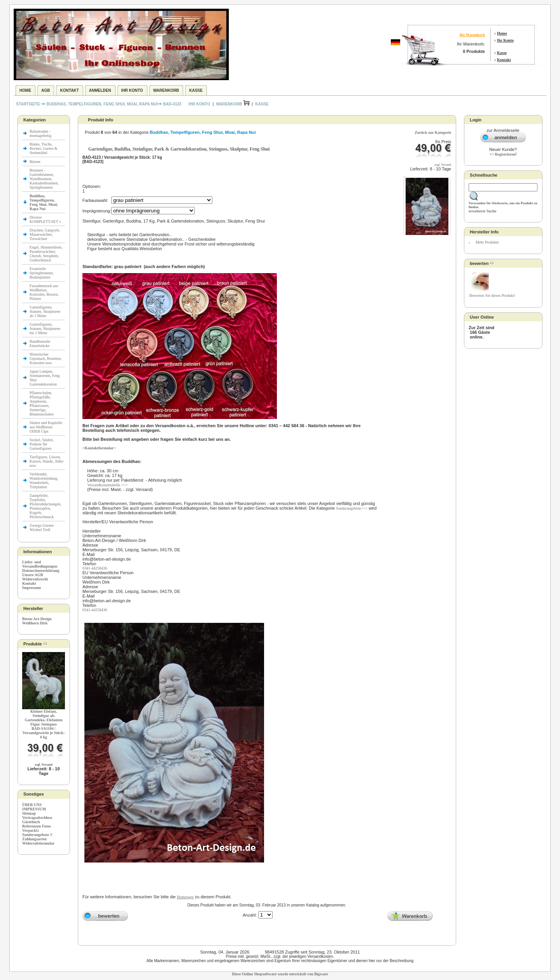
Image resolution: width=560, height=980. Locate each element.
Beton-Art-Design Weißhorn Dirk (37, 621)
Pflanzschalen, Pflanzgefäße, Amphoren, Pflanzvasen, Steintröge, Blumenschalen (42, 403)
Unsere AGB (32, 575)
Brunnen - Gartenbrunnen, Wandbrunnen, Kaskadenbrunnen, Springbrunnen (44, 179)
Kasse (502, 53)
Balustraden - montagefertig (41, 133)
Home (502, 33)
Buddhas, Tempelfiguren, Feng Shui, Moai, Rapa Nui (102, 104)
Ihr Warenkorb (472, 35)
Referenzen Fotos (37, 826)
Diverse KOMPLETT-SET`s (45, 219)
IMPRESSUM (34, 809)
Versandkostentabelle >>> (107, 485)
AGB (45, 90)
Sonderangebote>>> (352, 508)
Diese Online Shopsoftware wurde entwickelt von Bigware (280, 974)
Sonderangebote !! (37, 835)
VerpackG (31, 830)
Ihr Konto (505, 40)
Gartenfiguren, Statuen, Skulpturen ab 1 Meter (45, 311)
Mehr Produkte (487, 242)
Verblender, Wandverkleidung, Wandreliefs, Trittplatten (44, 480)
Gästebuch (31, 822)
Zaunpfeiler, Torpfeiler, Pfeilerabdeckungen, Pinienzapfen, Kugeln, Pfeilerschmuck (45, 506)
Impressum (31, 588)
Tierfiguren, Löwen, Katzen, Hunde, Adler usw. (46, 461)
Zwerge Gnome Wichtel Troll (42, 528)
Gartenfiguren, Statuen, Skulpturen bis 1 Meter (45, 329)
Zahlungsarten (34, 839)
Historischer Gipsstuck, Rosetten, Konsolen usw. (46, 359)
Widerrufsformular (38, 843)
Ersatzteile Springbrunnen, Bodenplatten (42, 273)
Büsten (35, 162)
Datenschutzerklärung (41, 571)
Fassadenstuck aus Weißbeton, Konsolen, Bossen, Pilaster (44, 292)
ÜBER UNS (32, 805)
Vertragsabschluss (37, 818)
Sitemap (29, 813)
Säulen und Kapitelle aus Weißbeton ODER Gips (46, 427)
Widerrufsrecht (35, 579)
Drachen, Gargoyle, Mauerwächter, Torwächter (45, 234)
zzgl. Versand (43, 765)
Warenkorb (166, 90)
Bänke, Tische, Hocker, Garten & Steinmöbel (44, 148)
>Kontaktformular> (99, 448)
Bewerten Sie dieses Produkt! (492, 295)
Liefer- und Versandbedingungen (40, 564)
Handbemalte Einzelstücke (40, 344)
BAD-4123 (172, 104)
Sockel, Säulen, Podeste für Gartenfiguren (42, 444)
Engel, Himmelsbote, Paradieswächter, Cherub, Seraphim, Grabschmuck (46, 254)
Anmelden (100, 90)
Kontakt (504, 60)
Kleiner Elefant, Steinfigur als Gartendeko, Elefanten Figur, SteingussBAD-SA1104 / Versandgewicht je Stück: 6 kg (44, 724)
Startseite (28, 104)
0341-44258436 (95, 568)
